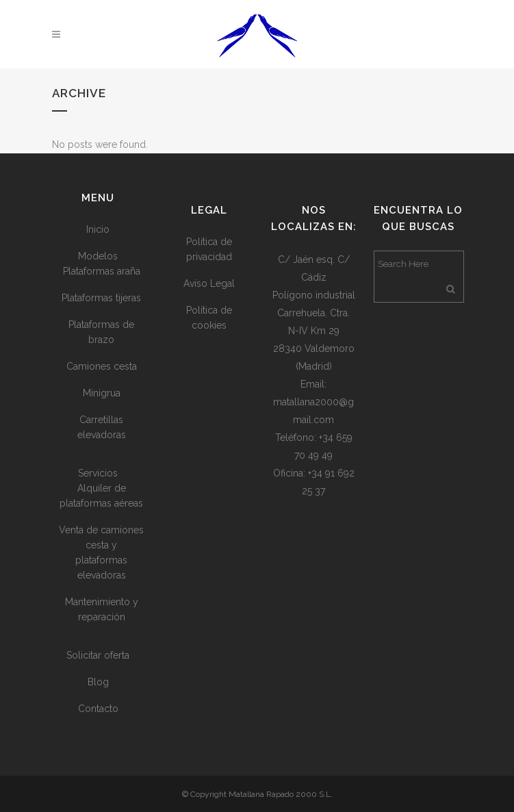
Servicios (98, 473)
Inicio (98, 229)
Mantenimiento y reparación (102, 609)
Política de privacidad (209, 249)
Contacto (98, 709)
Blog (98, 682)
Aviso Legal (209, 283)
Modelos (98, 256)
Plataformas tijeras (101, 298)
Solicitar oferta (98, 655)
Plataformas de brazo (101, 332)
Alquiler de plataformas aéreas (101, 496)
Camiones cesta (102, 366)
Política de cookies (209, 318)
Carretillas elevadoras (102, 427)
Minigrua (102, 393)
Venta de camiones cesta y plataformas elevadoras (101, 553)
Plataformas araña (102, 271)
